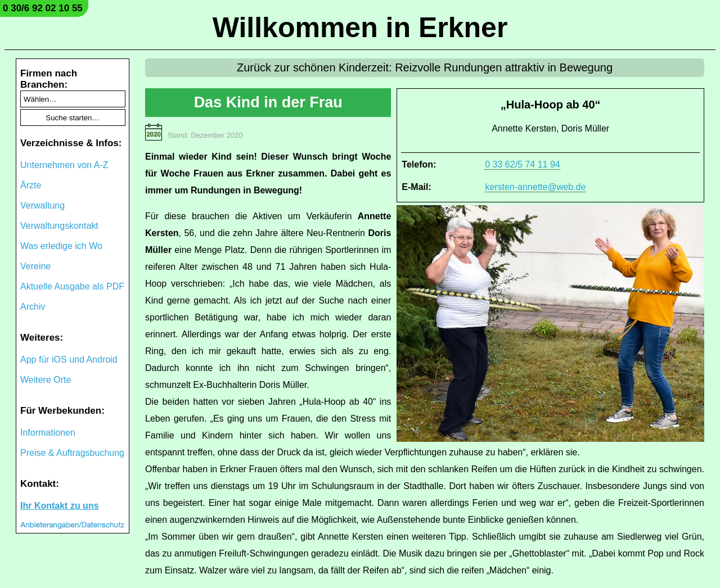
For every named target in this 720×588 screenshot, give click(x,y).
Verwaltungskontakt (59, 226)
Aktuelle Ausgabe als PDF (72, 286)
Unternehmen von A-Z (64, 165)
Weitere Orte (46, 380)
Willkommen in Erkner (360, 28)
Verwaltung (42, 205)
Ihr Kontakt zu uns (60, 506)
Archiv (33, 307)
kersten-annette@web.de (535, 187)
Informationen (48, 433)
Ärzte (31, 185)
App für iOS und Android (69, 359)
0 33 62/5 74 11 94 (522, 164)
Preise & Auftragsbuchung (72, 453)
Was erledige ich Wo (61, 246)
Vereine (35, 266)
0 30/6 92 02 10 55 (43, 8)
